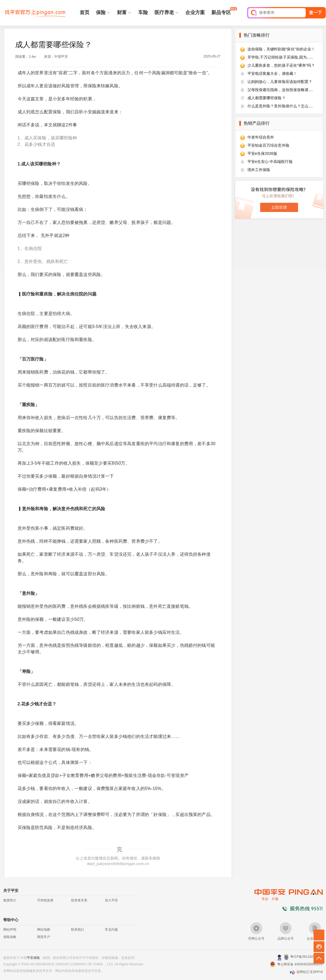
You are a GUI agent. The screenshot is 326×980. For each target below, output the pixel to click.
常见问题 (111, 930)
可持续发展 (45, 900)
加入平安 (111, 900)
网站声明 (10, 930)
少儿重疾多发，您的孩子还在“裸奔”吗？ (281, 65)
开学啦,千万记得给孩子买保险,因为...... (280, 57)
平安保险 (33, 958)
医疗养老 (164, 12)
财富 (122, 12)
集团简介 (10, 900)
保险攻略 (10, 937)
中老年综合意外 (261, 137)
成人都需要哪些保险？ (267, 98)
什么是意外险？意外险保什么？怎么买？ (282, 106)
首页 (85, 12)
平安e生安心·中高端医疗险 (270, 162)
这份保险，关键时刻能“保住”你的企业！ (281, 49)
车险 (143, 12)
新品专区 (221, 12)
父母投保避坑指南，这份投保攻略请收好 (282, 90)
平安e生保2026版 (262, 153)
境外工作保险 (259, 170)
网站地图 (44, 930)
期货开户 (44, 937)
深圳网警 (280, 957)
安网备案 (286, 957)
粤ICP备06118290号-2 (306, 957)
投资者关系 (79, 900)
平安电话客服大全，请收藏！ (272, 73)
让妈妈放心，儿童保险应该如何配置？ (280, 82)
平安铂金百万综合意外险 (268, 145)
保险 (101, 12)
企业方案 (195, 12)
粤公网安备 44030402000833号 (300, 964)
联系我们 (78, 930)
